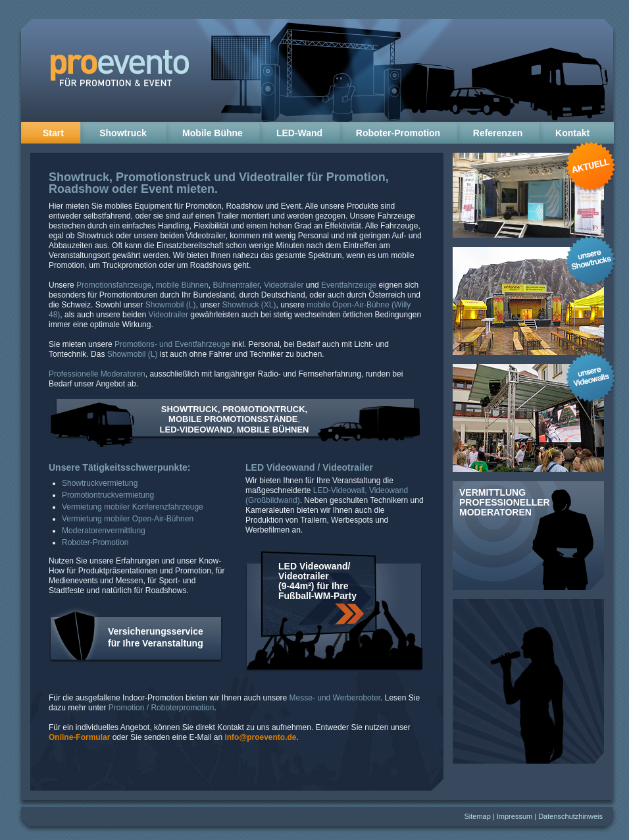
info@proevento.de (260, 737)
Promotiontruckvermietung (108, 495)
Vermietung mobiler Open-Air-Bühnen (128, 519)
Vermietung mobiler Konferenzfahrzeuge (133, 507)
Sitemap (477, 816)
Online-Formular (79, 737)
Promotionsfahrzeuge (114, 285)
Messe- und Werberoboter (335, 698)
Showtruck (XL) (249, 305)
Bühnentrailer (237, 285)
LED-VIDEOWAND (196, 430)
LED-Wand (299, 133)
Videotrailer (271, 177)
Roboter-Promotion (398, 133)
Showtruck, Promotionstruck (130, 177)
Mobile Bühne (213, 133)
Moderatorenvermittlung (104, 531)
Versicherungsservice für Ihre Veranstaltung (156, 637)
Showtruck (123, 133)
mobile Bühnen (182, 285)
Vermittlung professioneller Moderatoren (505, 503)
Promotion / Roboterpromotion (162, 708)
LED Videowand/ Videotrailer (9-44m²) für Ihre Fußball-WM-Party (317, 581)
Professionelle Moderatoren (97, 374)
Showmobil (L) (171, 305)
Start (51, 133)
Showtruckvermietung (100, 483)
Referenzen (498, 133)
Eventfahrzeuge (349, 285)
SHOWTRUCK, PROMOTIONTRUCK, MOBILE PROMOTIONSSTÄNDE (234, 414)
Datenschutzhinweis (570, 816)
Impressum (515, 816)
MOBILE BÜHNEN (273, 430)
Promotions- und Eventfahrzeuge (172, 344)
